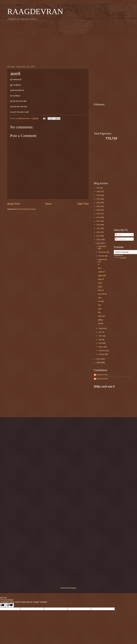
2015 (99, 228)
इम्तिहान (101, 320)
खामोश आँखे (102, 276)
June (101, 336)
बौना (99, 313)
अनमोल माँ (101, 272)
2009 (99, 363)
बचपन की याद (102, 294)
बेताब (100, 305)
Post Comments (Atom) (27, 209)
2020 (99, 210)
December (102, 246)
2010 (99, 359)
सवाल (100, 298)
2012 (99, 240)
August (101, 328)
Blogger (73, 588)
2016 (99, 225)
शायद (100, 309)
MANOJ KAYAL (102, 375)
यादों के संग (102, 316)
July (100, 332)
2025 (99, 191)
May (100, 339)
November (103, 252)
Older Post (83, 204)
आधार (100, 283)
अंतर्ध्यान (101, 324)
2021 (99, 206)
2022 (99, 203)
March (101, 347)
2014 (99, 232)
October (102, 256)
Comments (120, 239)
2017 (99, 221)
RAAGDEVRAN (35, 11)
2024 (99, 195)
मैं (99, 265)
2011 (99, 243)
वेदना (100, 268)
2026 (99, 188)
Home (48, 204)
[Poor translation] (10, 605)
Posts (118, 235)
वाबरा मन (101, 290)
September (103, 259)
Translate (120, 258)
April (100, 343)
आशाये (100, 287)
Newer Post (14, 204)
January (102, 354)
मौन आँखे (101, 301)
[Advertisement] (69, 43)
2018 (99, 217)
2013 (99, 236)
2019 (99, 214)
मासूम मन (101, 279)
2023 (99, 199)
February (102, 351)
